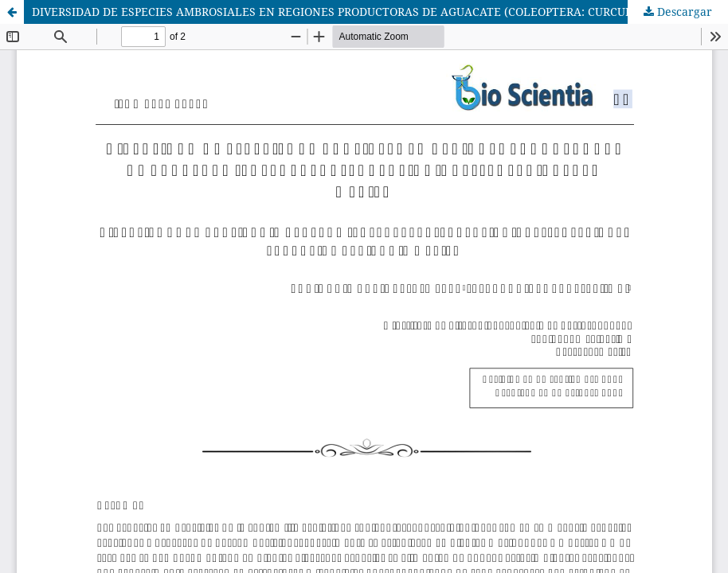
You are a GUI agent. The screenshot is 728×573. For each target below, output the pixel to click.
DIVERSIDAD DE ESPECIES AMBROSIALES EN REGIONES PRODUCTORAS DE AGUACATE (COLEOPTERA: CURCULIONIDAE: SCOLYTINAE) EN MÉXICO (380, 12)
